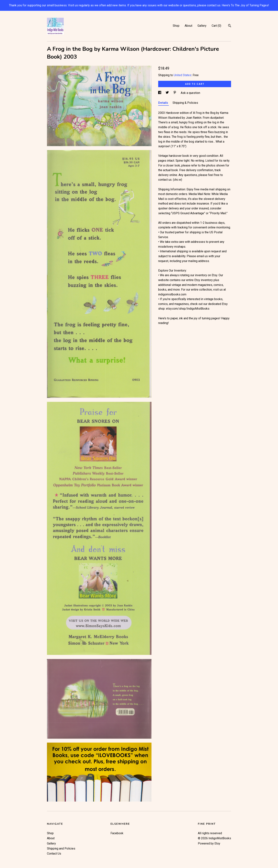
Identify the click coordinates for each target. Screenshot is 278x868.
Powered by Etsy (209, 843)
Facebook (117, 833)
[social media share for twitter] (168, 93)
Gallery (202, 26)
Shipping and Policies (61, 848)
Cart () (216, 26)
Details (164, 103)
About (188, 26)
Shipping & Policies (185, 103)
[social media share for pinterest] (175, 93)
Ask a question (190, 93)
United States (183, 75)
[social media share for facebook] (160, 93)
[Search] (230, 26)
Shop (176, 26)
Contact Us (54, 854)
